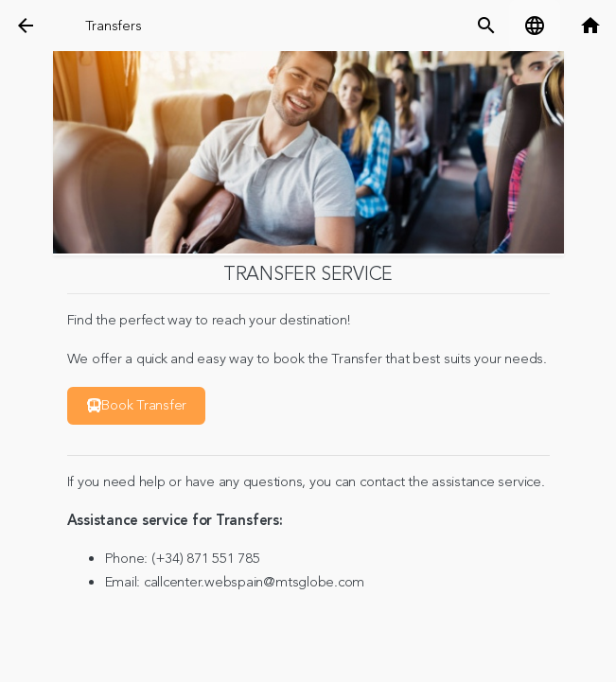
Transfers (114, 26)
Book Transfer (137, 405)
